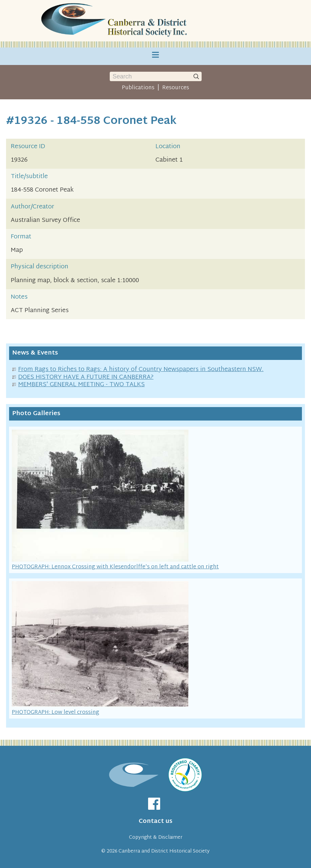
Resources (176, 88)
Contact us (155, 821)
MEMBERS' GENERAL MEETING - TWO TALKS (81, 385)
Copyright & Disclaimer (156, 838)
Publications (138, 88)
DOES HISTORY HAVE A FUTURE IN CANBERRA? (86, 377)
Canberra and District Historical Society (164, 851)
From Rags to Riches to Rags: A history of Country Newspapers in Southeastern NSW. (141, 370)
